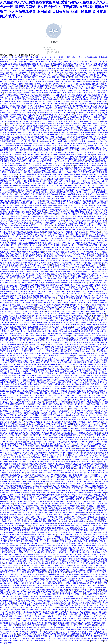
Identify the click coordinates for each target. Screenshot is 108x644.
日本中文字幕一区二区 (35, 66)
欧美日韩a (54, 517)
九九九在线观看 (55, 62)
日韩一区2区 (103, 581)
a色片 (19, 349)
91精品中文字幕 (80, 174)
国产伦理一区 (85, 347)
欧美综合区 (81, 303)
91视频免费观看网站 (67, 468)
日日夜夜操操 (36, 267)
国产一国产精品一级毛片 (70, 300)
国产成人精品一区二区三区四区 (51, 101)
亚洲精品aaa (5, 219)
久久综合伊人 (35, 497)
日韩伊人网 (25, 621)
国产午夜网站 (95, 97)
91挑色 (39, 201)
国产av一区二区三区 (83, 113)
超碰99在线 (96, 203)
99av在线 (101, 329)
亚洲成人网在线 (7, 506)
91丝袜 (60, 535)
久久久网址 (4, 115)
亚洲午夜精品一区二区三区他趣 (25, 462)
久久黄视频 (26, 221)
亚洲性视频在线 (47, 482)
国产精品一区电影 (21, 364)
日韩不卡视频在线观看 (72, 101)
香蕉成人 (43, 199)
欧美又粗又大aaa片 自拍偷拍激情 (66, 473)
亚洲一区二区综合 (23, 261)
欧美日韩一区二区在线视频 (41, 316)
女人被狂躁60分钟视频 (66, 389)
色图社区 (46, 238)
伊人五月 (92, 283)
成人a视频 (88, 155)
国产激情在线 (97, 347)
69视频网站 (22, 241)
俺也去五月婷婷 (95, 245)
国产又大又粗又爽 (54, 75)
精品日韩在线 (44, 110)
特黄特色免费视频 (53, 148)
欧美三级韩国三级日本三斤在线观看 (92, 398)
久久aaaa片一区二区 (85, 409)
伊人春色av (29, 62)
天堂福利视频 (11, 247)
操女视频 (8, 353)
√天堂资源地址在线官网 (59, 287)
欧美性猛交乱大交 (36, 252)
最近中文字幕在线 (17, 415)
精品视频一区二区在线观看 (90, 473)
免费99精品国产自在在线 (33, 238)
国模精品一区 (21, 440)
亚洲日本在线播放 (66, 406)
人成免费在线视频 (69, 583)
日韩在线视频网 (36, 71)
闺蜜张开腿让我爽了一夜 (62, 106)
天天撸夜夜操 (17, 541)
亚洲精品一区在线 (43, 113)
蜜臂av (57, 378)
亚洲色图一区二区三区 (85, 488)
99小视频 (20, 325)
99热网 (47, 90)
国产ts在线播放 (45, 150)
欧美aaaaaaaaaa (24, 225)
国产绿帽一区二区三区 (78, 305)
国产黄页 (78, 526)
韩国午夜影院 (45, 247)
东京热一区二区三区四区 (81, 179)
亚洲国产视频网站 (49, 298)
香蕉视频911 (49, 585)
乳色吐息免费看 (32, 79)
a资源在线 (54, 391)
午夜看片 (71, 166)
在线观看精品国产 (74, 196)
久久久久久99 (24, 433)
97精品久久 (34, 73)
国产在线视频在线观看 (25, 442)
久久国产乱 (27, 179)
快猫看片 (18, 274)
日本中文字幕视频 (71, 139)
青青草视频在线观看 (86, 201)
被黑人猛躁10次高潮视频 (66, 543)
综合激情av (45, 417)
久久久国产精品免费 (38, 95)
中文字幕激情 (53, 625)
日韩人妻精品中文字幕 (62, 563)
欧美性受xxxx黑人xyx (83, 73)
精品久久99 (4, 451)
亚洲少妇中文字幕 (76, 316)
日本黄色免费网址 (74, 557)
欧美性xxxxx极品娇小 (77, 618)
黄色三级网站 (9, 563)
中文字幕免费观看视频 (19, 135)
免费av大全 (37, 208)
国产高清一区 (48, 208)
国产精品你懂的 (15, 612)
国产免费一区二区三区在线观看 (72, 550)
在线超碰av (45, 97)
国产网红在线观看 (46, 563)
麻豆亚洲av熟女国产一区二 (10, 572)
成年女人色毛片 (76, 371)
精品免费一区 (85, 322)
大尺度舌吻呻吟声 (37, 506)
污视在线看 (59, 351)
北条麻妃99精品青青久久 (27, 190)
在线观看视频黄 (62, 373)
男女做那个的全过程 (25, 84)
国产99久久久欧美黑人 (95, 230)
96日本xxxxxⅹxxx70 (93, 119)
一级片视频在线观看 (28, 113)
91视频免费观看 (51, 274)
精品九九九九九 (39, 219)
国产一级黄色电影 (53, 579)
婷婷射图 (25, 336)
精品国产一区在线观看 (92, 117)
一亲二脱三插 (10, 577)
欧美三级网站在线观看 (54, 546)
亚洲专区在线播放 (11, 322)
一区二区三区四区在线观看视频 (27, 130)
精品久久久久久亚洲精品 (77, 274)
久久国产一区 (11, 428)
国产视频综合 (49, 254)
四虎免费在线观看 (46, 241)
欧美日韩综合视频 (59, 192)
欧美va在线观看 (17, 289)
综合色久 (65, 75)
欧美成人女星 (97, 437)
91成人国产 (56, 327)
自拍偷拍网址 (36, 205)
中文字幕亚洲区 (63, 320)
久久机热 (27, 526)
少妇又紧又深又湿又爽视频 (22, 530)
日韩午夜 (6, 227)
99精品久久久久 (74, 110)
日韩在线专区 (66, 327)
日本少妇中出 (101, 625)
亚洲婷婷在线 (51, 311)
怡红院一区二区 (38, 108)
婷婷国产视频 (28, 565)
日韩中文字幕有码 (75, 581)
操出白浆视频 (55, 97)
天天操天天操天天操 (8, 141)
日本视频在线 (63, 607)
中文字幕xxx (66, 565)
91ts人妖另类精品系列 (59, 110)
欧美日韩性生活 (99, 382)
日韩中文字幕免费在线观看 (67, 214)
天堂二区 (84, 563)
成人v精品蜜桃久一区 (52, 115)
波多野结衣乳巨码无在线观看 (11, 552)
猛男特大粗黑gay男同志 (52, 612)
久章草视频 (91, 216)
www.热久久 (52, 320)
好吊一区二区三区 (28, 256)
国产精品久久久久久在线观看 (64, 291)
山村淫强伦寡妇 (21, 157)
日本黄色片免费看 (97, 561)
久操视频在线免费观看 (58, 572)
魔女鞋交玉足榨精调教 (18, 168)
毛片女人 (38, 543)
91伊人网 (46, 466)
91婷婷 (23, 212)
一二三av (93, 90)
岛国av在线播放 (74, 475)
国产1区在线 (32, 448)
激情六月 (85, 196)
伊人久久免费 (90, 152)
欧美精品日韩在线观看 (39, 621)
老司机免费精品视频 (17, 106)
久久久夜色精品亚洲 (18, 227)
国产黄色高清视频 (88, 402)
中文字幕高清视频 (82, 245)
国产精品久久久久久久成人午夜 (29, 590)
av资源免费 (64, 168)
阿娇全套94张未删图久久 (57, 203)
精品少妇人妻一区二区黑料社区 (86, 356)
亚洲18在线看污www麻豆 (55, 68)
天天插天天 (78, 406)
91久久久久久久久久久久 (62, 161)
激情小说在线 (99, 371)
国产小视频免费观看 (29, 406)
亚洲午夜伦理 (61, 95)
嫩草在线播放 (29, 541)
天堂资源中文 (74, 280)
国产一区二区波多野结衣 (90, 199)
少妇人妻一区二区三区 (70, 62)
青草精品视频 (88, 342)
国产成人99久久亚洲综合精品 (19, 298)
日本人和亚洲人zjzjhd (37, 135)
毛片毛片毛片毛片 (7, 398)
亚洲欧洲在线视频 (87, 453)
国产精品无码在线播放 (45, 367)
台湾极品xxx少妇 (98, 77)
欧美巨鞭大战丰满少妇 (83, 250)
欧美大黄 (94, 581)
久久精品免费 (25, 267)
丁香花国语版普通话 (17, 318)
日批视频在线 (34, 161)
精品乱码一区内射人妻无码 (35, 546)
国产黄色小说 (92, 163)
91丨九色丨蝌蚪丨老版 (73, 470)
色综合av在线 (41, 488)
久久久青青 (86, 431)
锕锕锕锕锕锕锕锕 (40, 625)
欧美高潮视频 (50, 477)
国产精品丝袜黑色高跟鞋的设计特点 (64, 64)
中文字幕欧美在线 (45, 126)
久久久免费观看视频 (12, 276)
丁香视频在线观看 (45, 462)
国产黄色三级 (45, 64)
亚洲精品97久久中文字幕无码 (56, 223)
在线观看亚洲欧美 (75, 552)
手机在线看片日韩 (57, 132)
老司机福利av (38, 146)
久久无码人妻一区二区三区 (74, 135)
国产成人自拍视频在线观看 (71, 97)
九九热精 (97, 433)
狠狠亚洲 (48, 192)
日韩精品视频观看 (64, 99)
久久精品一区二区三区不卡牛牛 (35, 75)
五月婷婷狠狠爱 (93, 278)
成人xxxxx (55, 406)
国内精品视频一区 (7, 274)
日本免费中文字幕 (66, 88)
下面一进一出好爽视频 (62, 66)
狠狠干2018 (82, 159)
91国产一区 (73, 455)
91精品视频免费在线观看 (71, 148)
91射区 (79, 181)
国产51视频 (24, 470)
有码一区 (10, 291)
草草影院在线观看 (24, 358)
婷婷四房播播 (53, 168)
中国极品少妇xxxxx (15, 172)
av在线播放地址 (48, 267)
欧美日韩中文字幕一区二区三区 (22, 128)
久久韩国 (13, 185)
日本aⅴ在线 (64, 216)
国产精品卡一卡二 (87, 475)
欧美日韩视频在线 (91, 497)
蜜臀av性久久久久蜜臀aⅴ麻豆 (17, 73)
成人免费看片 (38, 163)
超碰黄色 (102, 393)
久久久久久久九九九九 (87, 360)
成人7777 (61, 221)
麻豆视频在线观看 (95, 267)
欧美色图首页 (28, 490)
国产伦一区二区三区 (12, 199)
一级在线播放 (85, 320)
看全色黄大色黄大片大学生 (66, 121)
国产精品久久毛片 (17, 159)
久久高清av (66, 143)
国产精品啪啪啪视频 (99, 464)
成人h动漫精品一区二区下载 (90, 612)
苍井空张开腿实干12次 (77, 146)
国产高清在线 (89, 508)
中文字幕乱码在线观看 (64, 124)
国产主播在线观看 (66, 333)
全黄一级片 (42, 183)
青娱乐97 (35, 409)
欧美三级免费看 (72, 364)
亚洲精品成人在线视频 (31, 482)
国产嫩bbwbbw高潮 (15, 373)
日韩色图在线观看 (7, 340)
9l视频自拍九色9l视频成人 (79, 287)
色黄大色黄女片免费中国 (93, 177)
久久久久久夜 (34, 247)
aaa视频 (22, 367)
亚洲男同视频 (99, 243)
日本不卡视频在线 (77, 411)
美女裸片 (65, 426)
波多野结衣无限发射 (47, 318)
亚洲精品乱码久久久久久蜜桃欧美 (44, 221)
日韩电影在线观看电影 (67, 314)
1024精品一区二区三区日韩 (84, 285)
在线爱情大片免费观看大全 (47, 280)
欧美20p (94, 630)
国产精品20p (39, 512)
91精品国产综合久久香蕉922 (45, 557)
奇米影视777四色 (84, 548)
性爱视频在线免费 (48, 124)
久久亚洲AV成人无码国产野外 (55, 303)
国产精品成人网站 (17, 581)
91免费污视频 (36, 188)
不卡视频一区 (38, 303)
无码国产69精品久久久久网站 (68, 307)
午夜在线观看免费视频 (61, 353)
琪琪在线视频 (35, 528)
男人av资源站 (28, 543)
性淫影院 (74, 150)
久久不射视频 (63, 294)
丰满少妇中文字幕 (84, 86)
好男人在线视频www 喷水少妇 (27, 577)
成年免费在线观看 (11, 444)
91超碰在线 (96, 638)
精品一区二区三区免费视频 (61, 466)
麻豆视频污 (67, 539)
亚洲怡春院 (4, 225)
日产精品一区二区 (74, 404)
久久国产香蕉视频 (64, 163)
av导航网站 (84, 115)
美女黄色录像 (10, 163)
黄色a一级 (51, 95)
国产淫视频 (88, 599)
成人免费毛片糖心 (24, 108)
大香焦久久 (63, 413)
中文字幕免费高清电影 (9, 177)
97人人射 (62, 499)
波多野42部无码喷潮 (89, 261)
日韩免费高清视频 (31, 269)
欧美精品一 (45, 497)
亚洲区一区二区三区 (40, 435)
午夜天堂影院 (100, 305)
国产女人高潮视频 (95, 68)
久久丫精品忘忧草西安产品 (15, 327)
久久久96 (62, 309)
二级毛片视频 (84, 276)
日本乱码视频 (44, 550)
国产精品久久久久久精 (35, 345)
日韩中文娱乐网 (33, 484)
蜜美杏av (104, 506)
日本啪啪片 (4, 106)
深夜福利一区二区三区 (77, 252)
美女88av (94, 554)
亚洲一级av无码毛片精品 (25, 333)
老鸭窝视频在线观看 (35, 570)
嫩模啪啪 (15, 329)
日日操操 (54, 155)
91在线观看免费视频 (14, 409)
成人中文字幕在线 (59, 141)
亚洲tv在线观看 (81, 234)
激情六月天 (28, 351)
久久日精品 (4, 68)
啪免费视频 (72, 303)
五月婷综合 (39, 477)
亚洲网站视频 (13, 201)
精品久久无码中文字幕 (83, 126)
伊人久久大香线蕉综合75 (79, 157)
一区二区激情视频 (13, 493)
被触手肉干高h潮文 (14, 386)
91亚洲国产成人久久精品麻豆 (30, 166)
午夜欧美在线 (41, 601)
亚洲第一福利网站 (51, 523)
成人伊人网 (85, 307)
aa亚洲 (70, 638)
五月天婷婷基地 (21, 398)
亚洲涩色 (65, 305)
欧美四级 (21, 607)
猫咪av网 (4, 241)
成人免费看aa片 (90, 411)
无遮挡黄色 (81, 325)
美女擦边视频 (58, 462)
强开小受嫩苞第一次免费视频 (35, 501)
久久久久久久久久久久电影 (50, 143)
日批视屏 (31, 168)
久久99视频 (65, 371)
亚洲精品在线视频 (84, 378)
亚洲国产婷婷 (100, 342)
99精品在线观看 (62, 477)
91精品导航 (12, 294)
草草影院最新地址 (99, 183)
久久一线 (81, 71)
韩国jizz (104, 113)
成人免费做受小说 (25, 223)
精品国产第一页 (98, 95)
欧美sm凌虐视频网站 (19, 265)
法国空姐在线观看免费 (59, 417)
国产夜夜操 (24, 457)
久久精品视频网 (12, 426)
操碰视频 (84, 68)
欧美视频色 (70, 221)
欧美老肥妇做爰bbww (14, 360)
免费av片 (64, 252)
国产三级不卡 (15, 194)
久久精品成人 (15, 356)
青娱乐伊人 (85, 528)
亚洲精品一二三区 (61, 420)
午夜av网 (39, 256)
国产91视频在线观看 (40, 404)
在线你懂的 (55, 451)
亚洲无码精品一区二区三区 (54, 256)
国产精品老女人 (19, 232)
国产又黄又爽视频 (31, 150)
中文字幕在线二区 (11, 77)
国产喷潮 (15, 433)
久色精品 (103, 174)
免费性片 (60, 190)
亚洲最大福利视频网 (61, 104)
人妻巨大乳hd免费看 (38, 428)
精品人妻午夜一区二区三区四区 (44, 214)
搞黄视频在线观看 (79, 163)
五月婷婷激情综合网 (72, 349)
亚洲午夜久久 (47, 353)
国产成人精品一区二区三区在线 (66, 360)
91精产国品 (13, 389)
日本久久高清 (52, 117)
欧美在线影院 (98, 250)
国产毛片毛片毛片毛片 (50, 188)
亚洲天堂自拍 (96, 322)
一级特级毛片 (89, 499)
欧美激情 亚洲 (65, 594)
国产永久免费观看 (23, 316)
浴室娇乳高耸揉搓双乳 (89, 130)
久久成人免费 (10, 413)
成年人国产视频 (40, 588)
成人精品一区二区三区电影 (62, 84)
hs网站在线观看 (57, 201)
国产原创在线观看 (57, 159)
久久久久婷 (13, 223)
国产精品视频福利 (17, 115)
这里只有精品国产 (30, 380)
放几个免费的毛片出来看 (14, 82)
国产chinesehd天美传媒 (55, 338)
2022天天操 (76, 431)
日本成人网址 (96, 404)
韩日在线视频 (93, 159)
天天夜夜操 (65, 495)
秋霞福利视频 (75, 402)
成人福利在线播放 (43, 245)
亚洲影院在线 (86, 172)
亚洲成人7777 (82, 291)
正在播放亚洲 (70, 170)
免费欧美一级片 (27, 203)
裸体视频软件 (5, 528)
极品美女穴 (20, 435)
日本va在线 (40, 82)
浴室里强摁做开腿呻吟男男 (69, 128)
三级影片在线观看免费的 (19, 252)
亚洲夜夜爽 (4, 128)
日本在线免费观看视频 (88, 596)
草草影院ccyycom (49, 581)
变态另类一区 (95, 287)
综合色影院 (38, 294)
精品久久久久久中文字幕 (86, 192)
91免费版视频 (17, 314)
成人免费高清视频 (10, 188)
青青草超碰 (4, 185)
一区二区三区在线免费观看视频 (35, 314)
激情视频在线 (27, 219)
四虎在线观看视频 (70, 194)
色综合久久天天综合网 (68, 188)
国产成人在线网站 (100, 126)
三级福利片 (59, 422)
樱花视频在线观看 (80, 283)
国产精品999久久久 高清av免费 (21, 499)
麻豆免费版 (88, 588)
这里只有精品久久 (13, 336)
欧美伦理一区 (69, 329)
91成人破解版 (11, 382)
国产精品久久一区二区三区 (61, 444)
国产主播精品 (26, 592)
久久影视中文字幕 (76, 168)
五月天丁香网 (68, 265)
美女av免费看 (56, 296)
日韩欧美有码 (62, 638)
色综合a (3, 508)
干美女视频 (68, 232)
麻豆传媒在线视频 (49, 561)
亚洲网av (77, 124)
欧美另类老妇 (75, 216)
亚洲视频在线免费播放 (30, 64)
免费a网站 (36, 272)
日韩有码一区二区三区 (15, 245)
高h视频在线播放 (87, 110)
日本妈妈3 (27, 523)
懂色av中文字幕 (32, 519)
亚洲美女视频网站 (87, 577)
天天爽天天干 (39, 636)
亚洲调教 (89, 137)
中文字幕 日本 (49, 351)
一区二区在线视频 (43, 287)
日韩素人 (91, 104)
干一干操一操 (86, 428)
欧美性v (63, 579)
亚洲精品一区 (57, 247)
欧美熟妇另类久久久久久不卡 (57, 618)
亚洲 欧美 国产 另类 (37, 258)
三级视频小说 (77, 466)
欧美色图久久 (96, 221)
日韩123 (16, 568)
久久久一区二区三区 (10, 71)
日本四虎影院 (36, 216)
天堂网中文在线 (37, 225)
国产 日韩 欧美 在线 (71, 108)
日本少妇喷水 (64, 261)
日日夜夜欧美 (41, 117)
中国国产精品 (57, 93)
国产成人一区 (75, 294)
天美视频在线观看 (17, 90)
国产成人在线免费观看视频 (84, 435)
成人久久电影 (33, 157)
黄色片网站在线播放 (46, 177)
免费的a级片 (40, 574)
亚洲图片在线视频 (94, 590)
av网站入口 (25, 528)
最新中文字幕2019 (23, 371)
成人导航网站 (8, 132)
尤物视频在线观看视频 (20, 258)
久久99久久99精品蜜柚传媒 (84, 523)
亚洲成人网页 (84, 455)
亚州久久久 (4, 389)
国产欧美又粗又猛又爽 (43, 84)
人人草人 (39, 289)
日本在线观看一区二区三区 (24, 132)
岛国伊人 (84, 267)
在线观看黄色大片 (79, 161)
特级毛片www (32, 338)
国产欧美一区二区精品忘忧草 (82, 495)
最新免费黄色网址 (13, 287)
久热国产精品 (75, 261)
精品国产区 (55, 300)
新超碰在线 (84, 634)
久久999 (90, 433)
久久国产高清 (23, 250)
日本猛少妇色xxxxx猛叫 (90, 375)
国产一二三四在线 (39, 77)
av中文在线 (69, 356)
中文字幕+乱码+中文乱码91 (64, 126)
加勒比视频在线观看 (90, 451)
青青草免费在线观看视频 (16, 124)
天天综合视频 (14, 411)
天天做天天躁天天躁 (98, 143)
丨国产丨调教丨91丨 (63, 254)
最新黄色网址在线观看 (53, 506)
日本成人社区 (53, 314)
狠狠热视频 (82, 104)
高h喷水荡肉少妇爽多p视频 (38, 559)
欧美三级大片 (33, 110)
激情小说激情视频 (45, 174)
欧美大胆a (103, 428)
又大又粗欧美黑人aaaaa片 (28, 177)
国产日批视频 (91, 135)
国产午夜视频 (96, 362)
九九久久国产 (36, 433)
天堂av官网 (103, 66)
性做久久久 (72, 548)
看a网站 (74, 71)
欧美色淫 (25, 386)
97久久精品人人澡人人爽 (74, 440)
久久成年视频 (64, 521)
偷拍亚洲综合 (17, 101)
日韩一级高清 (89, 541)
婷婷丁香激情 (61, 400)
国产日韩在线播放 (33, 124)
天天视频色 (83, 139)
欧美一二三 (63, 517)
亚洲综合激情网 (76, 269)
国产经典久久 (57, 539)
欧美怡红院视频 (73, 574)
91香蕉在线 (39, 340)
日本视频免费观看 (13, 203)
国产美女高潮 (26, 411)
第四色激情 (92, 543)
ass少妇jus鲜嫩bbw (99, 73)
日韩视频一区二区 (24, 342)
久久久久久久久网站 (37, 504)
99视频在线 (20, 163)
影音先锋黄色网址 (52, 82)
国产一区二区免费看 (42, 444)
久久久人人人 (24, 378)
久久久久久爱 (68, 210)
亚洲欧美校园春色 (23, 216)
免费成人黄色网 (90, 636)
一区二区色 (101, 128)
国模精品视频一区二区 (84, 170)
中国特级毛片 (72, 632)
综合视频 (43, 459)
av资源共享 (4, 62)
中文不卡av (67, 93)
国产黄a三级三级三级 (45, 325)
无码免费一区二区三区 (41, 236)
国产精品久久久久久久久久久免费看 (50, 170)
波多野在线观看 (27, 263)
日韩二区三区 (82, 543)
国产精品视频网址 (33, 230)
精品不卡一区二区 (79, 444)
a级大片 (84, 148)
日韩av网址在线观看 (75, 95)
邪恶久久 (52, 190)
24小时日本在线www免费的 (57, 183)
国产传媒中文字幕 (17, 150)
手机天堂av (51, 196)
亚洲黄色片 (73, 276)
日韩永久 (24, 276)
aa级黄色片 (51, 199)
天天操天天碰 (79, 625)
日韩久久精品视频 (96, 115)
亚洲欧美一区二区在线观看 (59, 336)
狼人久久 (29, 163)
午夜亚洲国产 (72, 141)
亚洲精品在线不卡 (35, 99)
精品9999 (4, 612)
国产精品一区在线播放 (37, 148)
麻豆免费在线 (30, 289)
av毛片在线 (102, 448)
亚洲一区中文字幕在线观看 (80, 77)
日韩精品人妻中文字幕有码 (82, 258)
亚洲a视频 (91, 291)
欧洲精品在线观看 (20, 155)
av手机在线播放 (12, 599)
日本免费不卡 (13, 331)
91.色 (96, 170)
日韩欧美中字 (51, 574)
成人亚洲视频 (61, 196)
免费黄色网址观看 (72, 623)
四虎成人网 (54, 550)
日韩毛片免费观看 (13, 139)
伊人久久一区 (95, 121)
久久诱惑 (84, 459)
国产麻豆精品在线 (49, 99)
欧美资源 (73, 409)
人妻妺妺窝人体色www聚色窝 (34, 311)
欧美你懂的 (14, 68)
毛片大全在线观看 (58, 236)
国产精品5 (75, 347)
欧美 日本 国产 (95, 336)
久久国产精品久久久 (84, 519)
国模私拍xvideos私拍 (66, 119)
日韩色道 (94, 526)
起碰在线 (37, 389)
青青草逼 (103, 455)
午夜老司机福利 (46, 161)
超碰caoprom (26, 139)
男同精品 (41, 638)
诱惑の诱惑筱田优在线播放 (60, 179)
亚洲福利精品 (44, 159)
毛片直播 (90, 305)
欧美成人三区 (38, 254)
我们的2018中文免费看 (76, 212)
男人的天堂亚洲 (59, 241)
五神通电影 (9, 422)
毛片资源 (90, 303)
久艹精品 (41, 68)
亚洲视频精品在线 (49, 205)
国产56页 (46, 201)
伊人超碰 (47, 539)
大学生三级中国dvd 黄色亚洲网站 (78, 384)
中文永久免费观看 (10, 243)
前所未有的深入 (45, 519)
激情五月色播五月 (7, 519)
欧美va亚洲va (16, 482)
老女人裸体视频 (97, 616)
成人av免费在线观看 (83, 190)
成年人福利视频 (80, 210)
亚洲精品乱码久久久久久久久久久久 (73, 185)
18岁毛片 (62, 117)
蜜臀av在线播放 (70, 386)
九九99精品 (39, 424)
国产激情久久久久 (41, 128)
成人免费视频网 (41, 168)
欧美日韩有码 (43, 86)
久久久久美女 (37, 139)
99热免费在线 (71, 464)
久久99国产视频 (84, 501)
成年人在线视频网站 (83, 166)
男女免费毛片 (31, 367)
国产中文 (17, 406)
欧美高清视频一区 (48, 227)
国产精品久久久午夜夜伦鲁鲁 (59, 442)
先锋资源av (79, 152)
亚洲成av (86, 97)
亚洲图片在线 (100, 435)
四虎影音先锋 (100, 541)
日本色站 (65, 537)
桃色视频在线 (34, 143)
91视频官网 (60, 230)
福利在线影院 (62, 362)
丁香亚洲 (37, 594)
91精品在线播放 (32, 327)
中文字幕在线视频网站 (59, 603)
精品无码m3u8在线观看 (54, 108)
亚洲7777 (64, 82)
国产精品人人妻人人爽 (9, 88)
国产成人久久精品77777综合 (57, 219)
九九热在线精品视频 (12, 618)
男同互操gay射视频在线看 (90, 530)
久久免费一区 (67, 289)
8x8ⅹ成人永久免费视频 (21, 280)
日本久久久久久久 (46, 130)
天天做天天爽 (70, 318)
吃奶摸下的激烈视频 (47, 283)
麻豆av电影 (11, 448)
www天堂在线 (25, 437)
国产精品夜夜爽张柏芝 (53, 512)
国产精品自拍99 (55, 86)
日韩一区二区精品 (61, 208)
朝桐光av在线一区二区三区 (34, 373)
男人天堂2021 (89, 296)
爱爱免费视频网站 (77, 506)
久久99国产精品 (25, 77)
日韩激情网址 (61, 479)
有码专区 (32, 276)
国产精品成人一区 (46, 269)
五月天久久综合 (82, 380)
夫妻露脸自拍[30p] (31, 320)
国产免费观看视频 (63, 71)
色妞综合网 (99, 364)
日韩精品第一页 (96, 276)
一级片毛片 (37, 420)
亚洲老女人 (76, 563)
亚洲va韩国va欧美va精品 (45, 378)
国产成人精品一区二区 (81, 106)
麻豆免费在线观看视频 (97, 236)
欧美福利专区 (53, 88)
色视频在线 (33, 470)
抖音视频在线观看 (44, 448)
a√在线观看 (60, 364)
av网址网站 (79, 155)
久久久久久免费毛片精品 (28, 174)
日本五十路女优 (86, 382)
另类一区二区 (76, 66)
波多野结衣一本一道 (49, 389)
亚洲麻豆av (54, 128)
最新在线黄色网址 (15, 550)
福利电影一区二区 (15, 75)
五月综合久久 (49, 146)
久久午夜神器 (55, 426)
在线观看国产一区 (85, 150)
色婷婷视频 (87, 84)
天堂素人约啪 (54, 532)
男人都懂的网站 (96, 157)
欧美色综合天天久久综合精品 (64, 234)
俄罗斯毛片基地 (98, 172)
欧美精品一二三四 (17, 104)
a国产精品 (87, 95)
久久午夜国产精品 (40, 88)
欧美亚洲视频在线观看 (17, 345)
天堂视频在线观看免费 (77, 82)
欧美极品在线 (66, 431)
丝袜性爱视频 (35, 97)
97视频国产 (71, 519)
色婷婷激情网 (67, 331)
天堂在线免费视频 (48, 272)
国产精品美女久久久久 (28, 183)
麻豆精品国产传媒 (28, 194)
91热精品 (51, 484)
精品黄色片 (71, 192)
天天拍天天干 (20, 519)
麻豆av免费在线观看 (25, 382)
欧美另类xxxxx (79, 333)
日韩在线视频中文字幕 (25, 300)
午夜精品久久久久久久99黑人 (22, 347)
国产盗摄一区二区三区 (72, 535)
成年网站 (10, 504)
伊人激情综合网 (97, 431)
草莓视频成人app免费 (74, 117)
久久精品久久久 (88, 101)
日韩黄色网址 (26, 475)
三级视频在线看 (74, 561)
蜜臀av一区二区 (80, 446)
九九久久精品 (13, 236)
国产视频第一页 (16, 369)
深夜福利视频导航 (53, 305)
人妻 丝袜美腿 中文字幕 (43, 106)
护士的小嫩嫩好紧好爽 (28, 68)
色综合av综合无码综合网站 (55, 614)
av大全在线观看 (9, 362)
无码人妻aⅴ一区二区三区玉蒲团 (68, 199)
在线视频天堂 (101, 219)
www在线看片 (30, 82)
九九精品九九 (80, 119)
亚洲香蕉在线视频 (82, 512)
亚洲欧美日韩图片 (43, 132)
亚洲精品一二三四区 (46, 79)
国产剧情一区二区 (70, 201)
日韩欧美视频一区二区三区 (33, 369)
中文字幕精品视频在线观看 (53, 139)
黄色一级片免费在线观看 (51, 371)
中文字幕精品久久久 (42, 300)
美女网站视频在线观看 (41, 493)
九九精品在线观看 (22, 497)
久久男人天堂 (44, 185)
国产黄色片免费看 (30, 86)
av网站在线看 (59, 250)
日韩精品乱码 (97, 289)
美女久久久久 (95, 232)
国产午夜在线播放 (31, 104)
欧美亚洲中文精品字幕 (70, 115)
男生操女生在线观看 (12, 119)
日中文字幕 (56, 150)
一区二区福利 (16, 126)
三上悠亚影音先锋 (54, 488)
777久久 (70, 241)
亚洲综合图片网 (75, 477)
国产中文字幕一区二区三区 (20, 205)
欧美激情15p (84, 99)
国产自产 (13, 515)
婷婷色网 (83, 574)
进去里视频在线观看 (11, 183)
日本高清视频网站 (43, 391)
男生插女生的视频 (31, 521)
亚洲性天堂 (78, 84)
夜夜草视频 (12, 84)
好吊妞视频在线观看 (63, 347)
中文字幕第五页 (77, 353)
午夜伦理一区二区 (98, 106)
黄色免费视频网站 (52, 504)
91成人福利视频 (88, 572)
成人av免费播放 (52, 261)
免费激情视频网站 (27, 395)
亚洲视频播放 (11, 574)
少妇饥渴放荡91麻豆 (22, 638)
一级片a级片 (83, 188)
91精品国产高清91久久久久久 (33, 274)
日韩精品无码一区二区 (9, 400)
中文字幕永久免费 (18, 464)
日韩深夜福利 (5, 457)
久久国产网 (102, 93)
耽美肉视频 (98, 588)
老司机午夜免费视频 (61, 269)
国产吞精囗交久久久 (40, 342)
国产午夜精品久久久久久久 (53, 181)
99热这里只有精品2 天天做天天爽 (67, 130)
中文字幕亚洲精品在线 (94, 71)
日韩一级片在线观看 (30, 101)
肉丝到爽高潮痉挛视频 (13, 93)
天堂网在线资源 (20, 338)
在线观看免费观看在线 (98, 272)
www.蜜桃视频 (80, 433)
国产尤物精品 (83, 90)
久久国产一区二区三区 (70, 612)
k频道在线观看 (48, 616)
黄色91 (30, 594)
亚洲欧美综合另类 (62, 267)
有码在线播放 (64, 402)
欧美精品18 (35, 605)
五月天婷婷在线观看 (55, 194)
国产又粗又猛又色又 (33, 607)
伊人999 (95, 428)
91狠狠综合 (57, 289)
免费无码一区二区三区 (93, 208)
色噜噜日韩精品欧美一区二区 (77, 236)
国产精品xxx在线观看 (99, 86)
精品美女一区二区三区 (27, 170)
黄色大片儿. (76, 254)
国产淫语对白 (96, 384)
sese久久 (104, 232)
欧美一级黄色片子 (69, 86)
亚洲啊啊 (6, 135)
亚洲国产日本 (49, 345)
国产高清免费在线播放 (76, 137)
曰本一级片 (45, 517)
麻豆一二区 (90, 212)
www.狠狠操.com (93, 141)
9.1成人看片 (38, 351)
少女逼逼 (82, 141)
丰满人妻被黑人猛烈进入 (49, 409)
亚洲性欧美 (5, 305)
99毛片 (17, 192)
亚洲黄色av (29, 424)
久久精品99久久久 (95, 369)
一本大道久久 (8, 364)
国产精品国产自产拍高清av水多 (43, 137)
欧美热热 (96, 238)
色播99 (33, 280)
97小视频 (44, 400)
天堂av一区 (48, 66)
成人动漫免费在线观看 (98, 223)
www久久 (86, 581)
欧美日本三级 (52, 380)
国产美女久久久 (99, 316)
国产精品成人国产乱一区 (93, 168)
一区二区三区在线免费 (43, 499)
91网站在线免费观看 (17, 79)
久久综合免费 (82, 314)
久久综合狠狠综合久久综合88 (84, 539)
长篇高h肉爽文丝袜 (77, 415)
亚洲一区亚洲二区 (41, 62)
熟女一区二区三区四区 (48, 535)
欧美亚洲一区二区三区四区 (97, 517)
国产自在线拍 (50, 382)
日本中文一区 (40, 305)
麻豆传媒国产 (59, 470)
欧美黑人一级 (94, 380)
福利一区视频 (48, 243)
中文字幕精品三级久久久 (14, 121)
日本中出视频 (87, 263)
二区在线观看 (101, 345)
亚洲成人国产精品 (26, 88)
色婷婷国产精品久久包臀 (65, 152)
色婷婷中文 (37, 612)
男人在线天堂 (92, 400)
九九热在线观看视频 (87, 345)
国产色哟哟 (29, 554)
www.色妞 (104, 238)
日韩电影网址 (71, 230)
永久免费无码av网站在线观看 (42, 596)
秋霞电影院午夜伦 (38, 261)
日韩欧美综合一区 (17, 269)
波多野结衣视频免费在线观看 (39, 155)
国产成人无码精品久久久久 (70, 504)
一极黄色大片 (62, 590)
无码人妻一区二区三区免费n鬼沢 (84, 93)
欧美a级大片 (75, 267)
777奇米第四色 (45, 327)
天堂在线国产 (8, 192)
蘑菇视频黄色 (23, 247)
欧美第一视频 (10, 216)
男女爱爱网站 (62, 561)
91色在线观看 (72, 309)
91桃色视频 (89, 506)
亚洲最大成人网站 (26, 636)
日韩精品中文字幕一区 (26, 574)
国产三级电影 (33, 459)
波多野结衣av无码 (56, 358)
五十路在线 (4, 431)
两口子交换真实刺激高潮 (34, 115)
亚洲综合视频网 (93, 161)
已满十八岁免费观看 (22, 605)
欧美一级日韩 (90, 219)
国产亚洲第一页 (40, 422)
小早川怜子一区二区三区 (60, 238)
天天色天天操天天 (68, 488)
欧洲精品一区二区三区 (11, 303)
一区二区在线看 (49, 121)
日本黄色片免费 (95, 459)
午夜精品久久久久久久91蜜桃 (11, 86)
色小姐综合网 (55, 431)
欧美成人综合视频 (31, 415)
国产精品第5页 (41, 333)
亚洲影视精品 (41, 194)
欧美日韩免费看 (29, 309)
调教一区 (28, 435)
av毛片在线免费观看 (89, 393)
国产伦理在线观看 (30, 172)
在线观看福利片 (11, 170)
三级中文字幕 (11, 108)
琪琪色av (98, 101)
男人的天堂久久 (35, 616)
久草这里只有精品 (53, 212)
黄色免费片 (13, 241)
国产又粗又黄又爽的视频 (86, 205)
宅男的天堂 (75, 320)
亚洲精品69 (39, 360)
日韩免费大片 (43, 190)
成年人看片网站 (69, 243)
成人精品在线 (26, 493)
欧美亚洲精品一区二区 (96, 373)
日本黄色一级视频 (16, 62)
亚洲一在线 (84, 607)
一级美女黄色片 (25, 426)
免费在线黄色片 (84, 554)
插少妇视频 (85, 404)
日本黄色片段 (24, 71)
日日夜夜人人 (92, 579)
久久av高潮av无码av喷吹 (34, 90)
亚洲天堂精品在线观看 (59, 493)
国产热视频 (16, 212)
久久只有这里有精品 (82, 221)
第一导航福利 (68, 515)
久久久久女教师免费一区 (79, 75)
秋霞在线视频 (59, 623)
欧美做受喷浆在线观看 (57, 453)
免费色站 (6, 512)
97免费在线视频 (71, 159)
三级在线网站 (5, 347)
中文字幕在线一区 (21, 504)
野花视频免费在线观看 (52, 375)
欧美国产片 (27, 254)
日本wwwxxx (100, 475)
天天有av (15, 152)
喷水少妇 (91, 318)
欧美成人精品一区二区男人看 (11, 238)
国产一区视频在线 (11, 166)
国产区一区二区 (57, 113)
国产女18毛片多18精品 (22, 455)
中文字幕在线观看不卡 (25, 393)
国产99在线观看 (40, 263)
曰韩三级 (74, 104)
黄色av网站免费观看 (66, 526)
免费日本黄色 (81, 590)
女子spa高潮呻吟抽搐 (61, 225)
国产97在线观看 (53, 263)
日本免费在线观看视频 (58, 475)
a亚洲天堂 (14, 307)
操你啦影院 (63, 552)
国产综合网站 (62, 581)
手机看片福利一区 (86, 64)
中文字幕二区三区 (46, 104)
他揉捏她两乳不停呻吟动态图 (19, 95)
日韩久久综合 (55, 497)
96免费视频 (86, 437)
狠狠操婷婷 (93, 329)
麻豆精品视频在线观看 (38, 457)
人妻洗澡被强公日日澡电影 (70, 263)
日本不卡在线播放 (62, 415)
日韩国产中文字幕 (25, 625)
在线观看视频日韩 (91, 88)
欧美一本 (93, 634)
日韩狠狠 (49, 473)
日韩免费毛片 (33, 283)
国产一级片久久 (94, 422)
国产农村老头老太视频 (88, 108)
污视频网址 (86, 630)
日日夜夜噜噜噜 (61, 146)
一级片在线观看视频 (87, 132)
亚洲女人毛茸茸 (49, 71)
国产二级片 (59, 356)
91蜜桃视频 (40, 552)
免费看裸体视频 (21, 99)
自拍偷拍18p (64, 276)
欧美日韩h (58, 243)
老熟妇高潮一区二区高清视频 (58, 77)
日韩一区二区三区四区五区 (30, 152)
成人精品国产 (43, 532)
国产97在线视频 (102, 539)
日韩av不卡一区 (99, 256)
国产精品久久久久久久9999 (36, 464)
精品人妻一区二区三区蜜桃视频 (44, 411)
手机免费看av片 (14, 446)
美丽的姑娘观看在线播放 (79, 79)
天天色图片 (90, 194)
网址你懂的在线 (21, 570)
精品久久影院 (76, 393)
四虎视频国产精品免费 (55, 135)
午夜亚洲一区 (47, 433)
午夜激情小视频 (43, 349)
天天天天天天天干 (48, 152)
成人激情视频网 (53, 501)
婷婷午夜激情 (85, 298)
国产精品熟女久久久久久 (54, 232)
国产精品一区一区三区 (95, 82)
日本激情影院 (102, 216)
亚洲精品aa (78, 88)
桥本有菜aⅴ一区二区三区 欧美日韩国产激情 (29, 196)
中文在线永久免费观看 (11, 263)
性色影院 (83, 128)
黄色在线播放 (30, 245)
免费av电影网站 (24, 188)
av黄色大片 (23, 148)
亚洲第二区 (42, 380)
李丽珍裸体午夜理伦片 (43, 393)
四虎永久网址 (99, 280)
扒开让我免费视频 (22, 97)
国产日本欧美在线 (71, 395)
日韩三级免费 (95, 196)
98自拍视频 (14, 225)
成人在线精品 (26, 214)
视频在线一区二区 (95, 148)
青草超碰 (42, 73)
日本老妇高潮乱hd (99, 84)
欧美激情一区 (92, 327)
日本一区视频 (56, 537)
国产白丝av (65, 150)
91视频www (93, 188)
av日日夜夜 (48, 289)
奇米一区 (52, 400)
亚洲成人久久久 (93, 174)
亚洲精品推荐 (16, 219)
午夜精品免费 (89, 364)
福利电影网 (28, 420)
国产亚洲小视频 (62, 484)
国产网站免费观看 (28, 119)
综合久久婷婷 (65, 258)
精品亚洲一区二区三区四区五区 (36, 486)
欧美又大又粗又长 (21, 603)
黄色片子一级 (103, 537)
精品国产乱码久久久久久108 (46, 119)
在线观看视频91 (87, 280)
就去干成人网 (15, 621)
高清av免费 (27, 93)
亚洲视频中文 (95, 79)
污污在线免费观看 (64, 641)
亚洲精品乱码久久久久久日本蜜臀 (92, 62)
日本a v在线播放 (91, 417)
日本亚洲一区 (10, 371)
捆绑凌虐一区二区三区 (13, 523)
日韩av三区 (39, 347)
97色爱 (97, 506)
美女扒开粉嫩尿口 (28, 287)
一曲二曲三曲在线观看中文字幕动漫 (60, 73)
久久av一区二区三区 (17, 66)
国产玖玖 (6, 126)
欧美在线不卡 (61, 137)
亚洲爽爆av (28, 208)
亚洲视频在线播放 (34, 227)
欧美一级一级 (81, 400)
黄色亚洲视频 (28, 453)
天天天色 (15, 148)
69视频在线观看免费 (59, 548)
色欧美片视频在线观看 (82, 265)
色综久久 (71, 400)
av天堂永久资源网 (10, 190)
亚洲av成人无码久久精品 (14, 208)
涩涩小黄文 (25, 356)
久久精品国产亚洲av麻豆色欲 (74, 247)
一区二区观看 (24, 322)
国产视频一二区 (82, 389)
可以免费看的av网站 (8, 234)
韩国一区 (93, 75)
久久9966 (13, 117)
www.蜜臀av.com (40, 203)
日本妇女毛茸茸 (35, 250)
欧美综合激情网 (86, 358)
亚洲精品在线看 (73, 453)
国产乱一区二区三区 (98, 307)
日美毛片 (30, 106)
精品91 (83, 216)
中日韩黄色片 (78, 177)
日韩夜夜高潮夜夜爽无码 (41, 93)
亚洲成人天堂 (58, 329)
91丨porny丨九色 (26, 236)
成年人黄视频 (46, 141)
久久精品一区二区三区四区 (63, 433)
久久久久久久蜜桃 (31, 159)
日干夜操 (62, 459)
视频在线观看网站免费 (31, 417)
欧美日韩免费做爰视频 (18, 548)
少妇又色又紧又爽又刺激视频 (25, 291)
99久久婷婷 (90, 351)
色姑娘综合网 (92, 325)
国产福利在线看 (83, 121)
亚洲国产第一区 (96, 99)
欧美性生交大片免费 (58, 90)
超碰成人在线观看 (97, 490)
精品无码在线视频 (42, 431)
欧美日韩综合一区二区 (22, 579)
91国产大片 (96, 113)
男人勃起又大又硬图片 (54, 508)
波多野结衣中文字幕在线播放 (26, 532)
